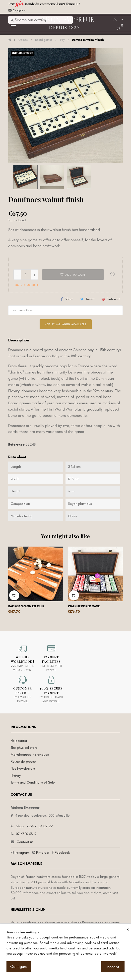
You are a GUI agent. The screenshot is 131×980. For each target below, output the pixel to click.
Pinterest (113, 299)
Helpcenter (19, 741)
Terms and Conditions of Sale (33, 782)
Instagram (22, 853)
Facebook (62, 853)
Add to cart (73, 275)
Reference (16, 444)
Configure (19, 967)
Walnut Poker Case (84, 606)
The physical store (24, 748)
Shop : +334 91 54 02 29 (34, 826)
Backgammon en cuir (26, 606)
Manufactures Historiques (30, 755)
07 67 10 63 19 (26, 834)
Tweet (90, 299)
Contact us (25, 842)
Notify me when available (66, 324)
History (16, 775)
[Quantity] (26, 275)
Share (69, 299)
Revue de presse (23, 762)
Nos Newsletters (23, 769)
